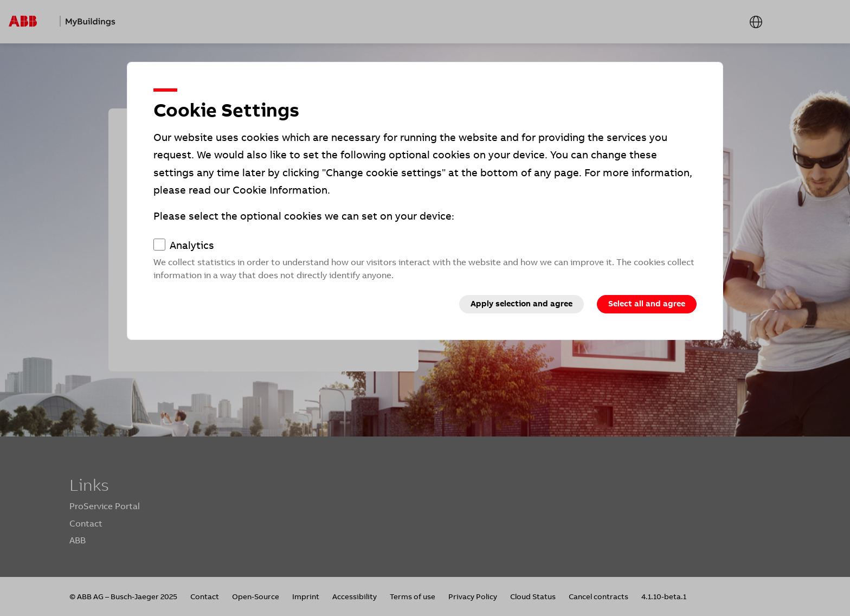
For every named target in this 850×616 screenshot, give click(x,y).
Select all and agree (647, 304)
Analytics (192, 246)
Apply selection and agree (521, 304)
